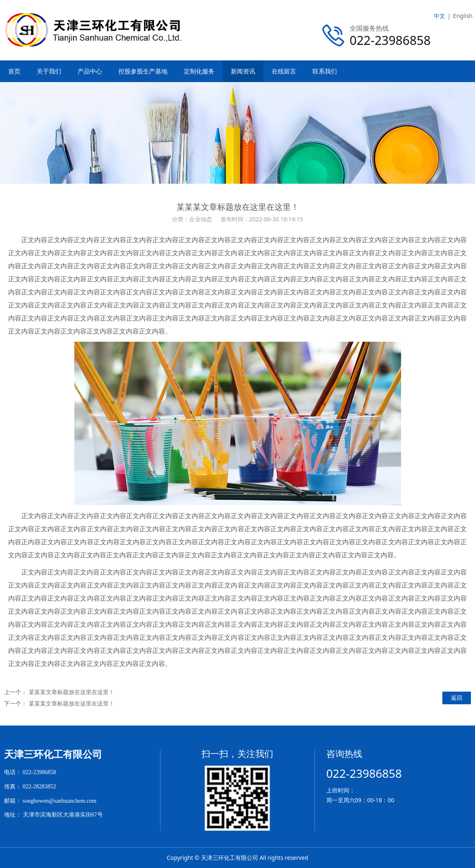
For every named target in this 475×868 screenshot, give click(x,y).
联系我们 (325, 71)
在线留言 (284, 71)
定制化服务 (199, 71)
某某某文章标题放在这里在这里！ (71, 692)
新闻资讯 (243, 71)
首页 (14, 71)
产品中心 (90, 71)
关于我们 (49, 71)
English (463, 16)
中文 (439, 16)
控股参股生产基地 (143, 71)
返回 (457, 698)
